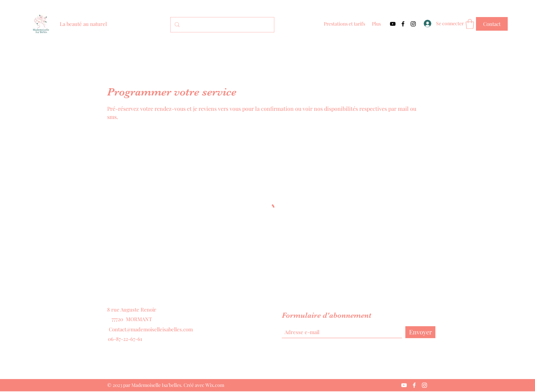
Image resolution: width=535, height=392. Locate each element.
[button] (470, 24)
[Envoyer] (420, 332)
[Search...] (222, 25)
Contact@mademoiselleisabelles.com (151, 329)
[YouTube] (393, 24)
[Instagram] (413, 24)
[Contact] (492, 24)
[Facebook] (403, 24)
